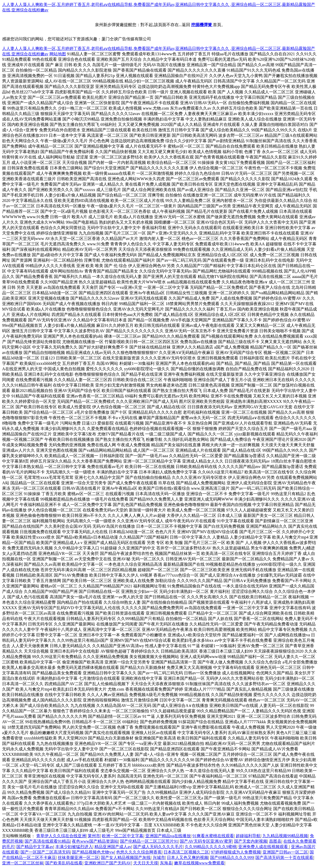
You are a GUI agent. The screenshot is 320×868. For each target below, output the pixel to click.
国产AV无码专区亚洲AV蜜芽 (206, 841)
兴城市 (159, 858)
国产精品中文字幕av (35, 847)
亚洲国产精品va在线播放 (168, 836)
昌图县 (275, 841)
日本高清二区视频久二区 (186, 852)
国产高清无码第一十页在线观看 (284, 858)
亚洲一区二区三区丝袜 (23, 863)
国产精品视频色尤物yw (93, 852)
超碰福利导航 (248, 836)
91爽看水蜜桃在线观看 (213, 836)
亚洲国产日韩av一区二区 (285, 852)
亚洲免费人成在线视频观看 (264, 847)
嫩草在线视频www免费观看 (199, 863)
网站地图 (58, 54)
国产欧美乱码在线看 (64, 863)
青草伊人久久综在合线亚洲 (61, 836)
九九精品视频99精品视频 (285, 836)
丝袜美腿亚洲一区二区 (78, 858)
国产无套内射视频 (251, 841)
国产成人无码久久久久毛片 (158, 847)
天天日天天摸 (146, 863)
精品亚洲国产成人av (113, 847)
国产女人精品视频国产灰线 (126, 858)
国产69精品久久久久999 (232, 858)
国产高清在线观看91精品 (47, 841)
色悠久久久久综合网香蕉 (139, 852)
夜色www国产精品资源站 (95, 841)
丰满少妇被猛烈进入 (74, 847)
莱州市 (94, 836)
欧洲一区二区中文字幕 (123, 836)
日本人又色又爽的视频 (188, 858)
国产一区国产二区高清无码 (45, 852)
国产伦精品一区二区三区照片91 (149, 841)
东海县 (166, 863)
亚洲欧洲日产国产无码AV (108, 863)
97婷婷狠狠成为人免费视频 (236, 852)
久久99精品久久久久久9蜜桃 (211, 847)
